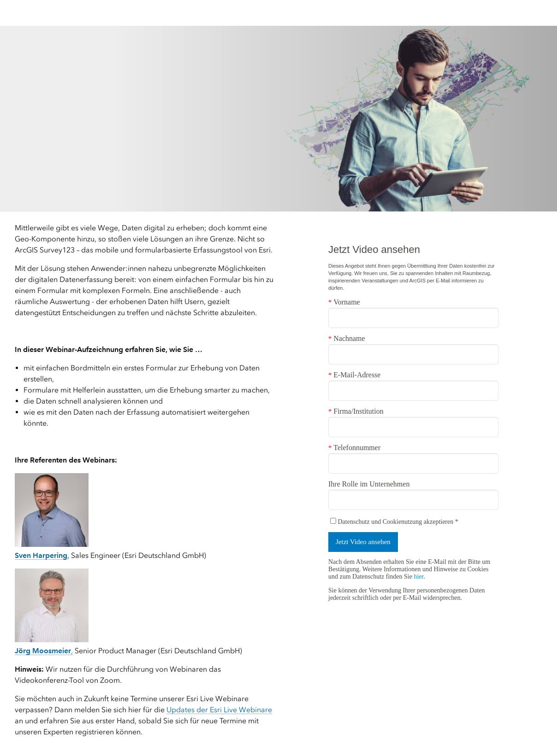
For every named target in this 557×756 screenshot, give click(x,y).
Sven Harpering (41, 555)
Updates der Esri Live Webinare (219, 710)
